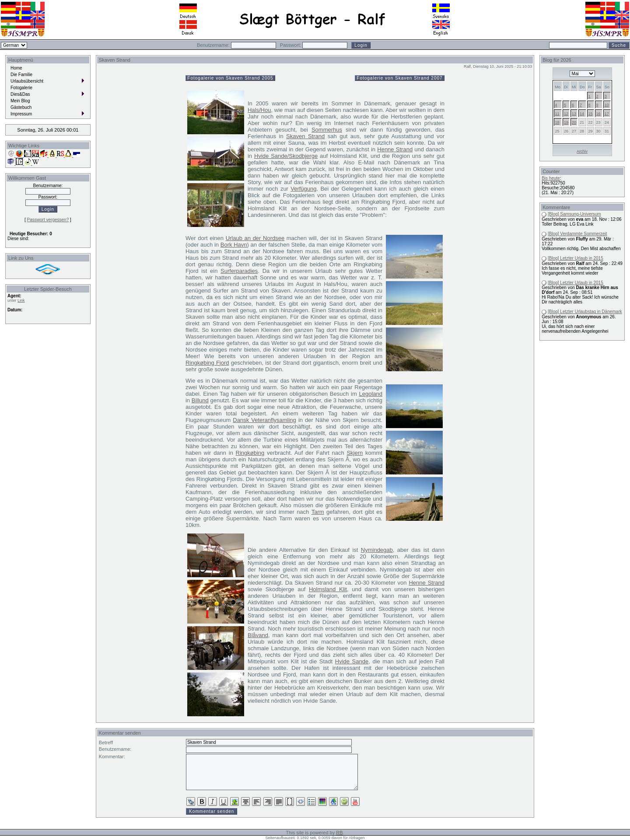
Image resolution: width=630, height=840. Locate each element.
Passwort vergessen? (48, 220)
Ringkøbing (250, 453)
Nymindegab (377, 550)
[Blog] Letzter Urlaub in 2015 (576, 258)
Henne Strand (395, 149)
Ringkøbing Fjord (207, 363)
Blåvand (258, 635)
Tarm (318, 512)
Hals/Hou (259, 110)
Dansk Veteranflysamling (264, 420)
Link (21, 300)
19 (566, 122)
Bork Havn (234, 245)
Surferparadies (239, 271)
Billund (200, 400)
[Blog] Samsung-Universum (574, 214)
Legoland (371, 394)
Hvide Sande (352, 661)
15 (591, 114)
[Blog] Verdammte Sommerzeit (577, 234)
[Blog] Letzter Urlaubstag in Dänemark (585, 312)
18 (557, 122)
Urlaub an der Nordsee (255, 238)
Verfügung (303, 189)
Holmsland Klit (328, 589)
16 (598, 114)
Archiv (582, 151)
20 (574, 122)
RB (339, 833)
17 (607, 114)
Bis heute (551, 178)
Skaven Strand (305, 136)
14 (582, 114)
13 (574, 114)
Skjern (355, 453)
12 (566, 114)
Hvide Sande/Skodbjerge (286, 156)
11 (557, 114)
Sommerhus (327, 130)
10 (607, 105)
